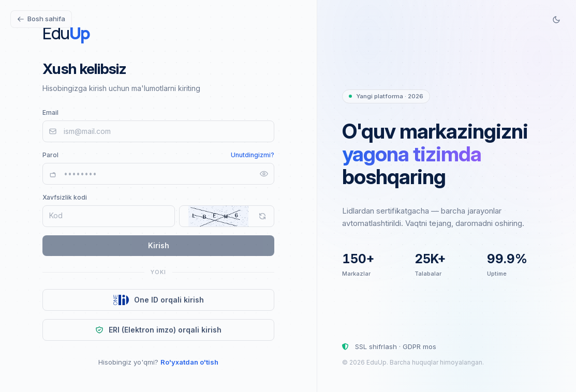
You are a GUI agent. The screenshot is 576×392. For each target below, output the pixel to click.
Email (50, 112)
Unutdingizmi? (253, 155)
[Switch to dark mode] (556, 20)
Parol (50, 155)
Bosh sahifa (41, 19)
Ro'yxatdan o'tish (189, 362)
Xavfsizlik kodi (65, 197)
